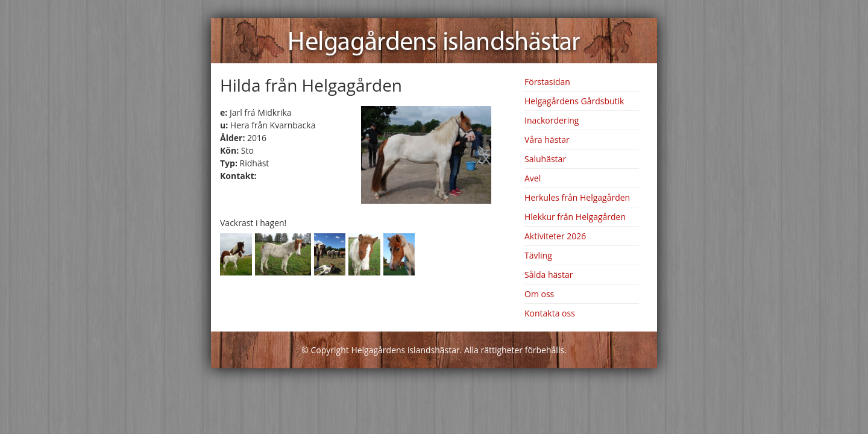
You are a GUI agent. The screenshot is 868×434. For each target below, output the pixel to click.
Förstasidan (547, 82)
